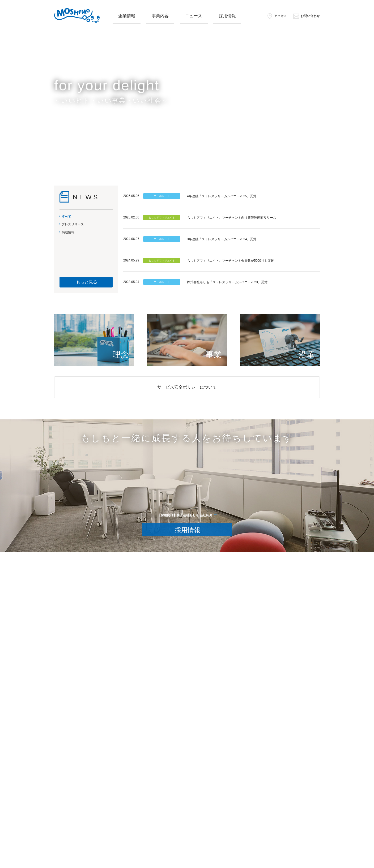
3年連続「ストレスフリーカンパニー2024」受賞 (222, 239)
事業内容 (160, 16)
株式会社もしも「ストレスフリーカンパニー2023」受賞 (227, 282)
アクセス (277, 16)
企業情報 (127, 16)
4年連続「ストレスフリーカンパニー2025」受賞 (222, 196)
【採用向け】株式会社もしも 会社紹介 (185, 515)
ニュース (194, 16)
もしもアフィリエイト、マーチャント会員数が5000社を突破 (230, 261)
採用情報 (227, 16)
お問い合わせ (306, 16)
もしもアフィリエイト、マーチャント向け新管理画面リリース (232, 218)
